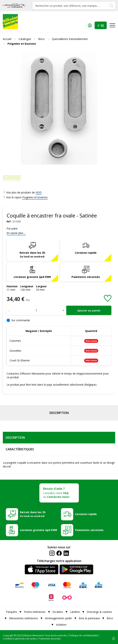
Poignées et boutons (35, 197)
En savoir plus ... (16, 233)
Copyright (8, 635)
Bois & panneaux (89, 618)
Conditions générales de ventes (20, 639)
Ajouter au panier (89, 310)
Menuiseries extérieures (24, 618)
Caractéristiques (20, 449)
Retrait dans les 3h (32, 254)
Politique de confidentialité (83, 635)
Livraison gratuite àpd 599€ (32, 277)
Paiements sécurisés (86, 277)
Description (59, 413)
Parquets (11, 612)
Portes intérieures (35, 612)
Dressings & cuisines (99, 612)
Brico (110, 618)
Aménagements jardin (58, 618)
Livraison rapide (86, 253)
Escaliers (58, 612)
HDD (39, 192)
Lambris (75, 612)
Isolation (61, 625)
